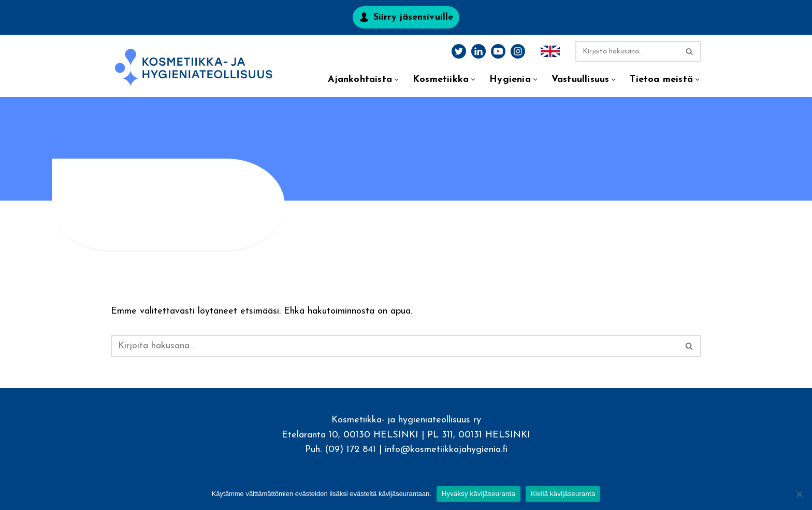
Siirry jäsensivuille (413, 17)
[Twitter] (459, 51)
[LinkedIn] (479, 51)
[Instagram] (518, 51)
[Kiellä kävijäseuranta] (799, 494)
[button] (396, 80)
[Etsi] (627, 51)
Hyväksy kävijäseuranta (479, 494)
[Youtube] (498, 51)
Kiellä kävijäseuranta (563, 494)
